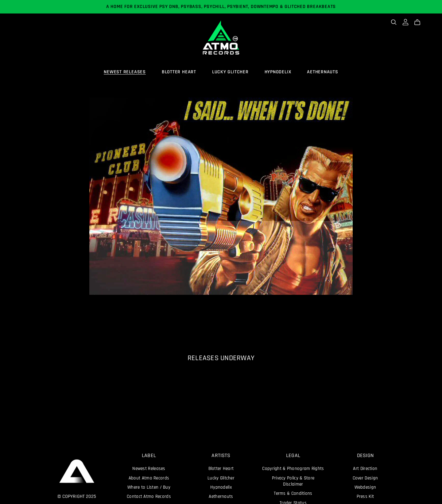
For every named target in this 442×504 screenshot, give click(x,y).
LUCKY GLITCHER (230, 72)
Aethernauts (221, 497)
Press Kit (365, 497)
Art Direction (365, 469)
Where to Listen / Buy (149, 488)
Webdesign (365, 488)
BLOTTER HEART (179, 72)
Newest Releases (149, 469)
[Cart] (420, 22)
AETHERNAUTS (323, 72)
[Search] (394, 22)
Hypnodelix (221, 488)
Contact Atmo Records (149, 497)
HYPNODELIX (278, 72)
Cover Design (365, 478)
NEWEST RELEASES (125, 72)
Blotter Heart (221, 469)
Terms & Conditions (293, 494)
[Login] (405, 22)
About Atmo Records (149, 478)
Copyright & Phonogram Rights (293, 469)
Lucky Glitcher (221, 478)
